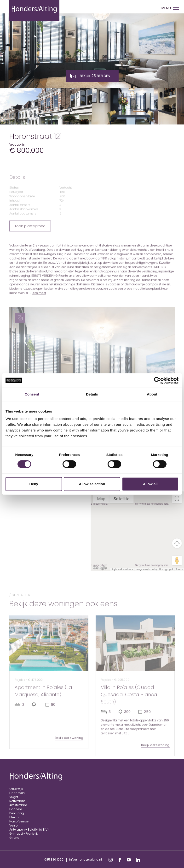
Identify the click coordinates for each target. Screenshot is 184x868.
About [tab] (152, 394)
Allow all (150, 484)
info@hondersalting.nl (86, 859)
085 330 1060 (54, 859)
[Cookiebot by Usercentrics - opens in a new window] (158, 380)
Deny (34, 484)
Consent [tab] (32, 394)
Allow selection (92, 484)
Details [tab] (92, 394)
